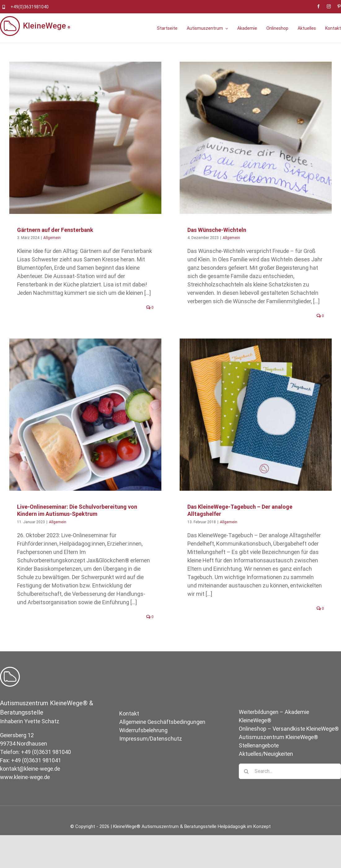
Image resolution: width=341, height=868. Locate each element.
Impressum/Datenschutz (151, 751)
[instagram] (329, 6)
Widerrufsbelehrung (143, 743)
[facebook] (319, 6)
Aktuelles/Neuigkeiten (266, 766)
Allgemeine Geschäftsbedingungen (162, 735)
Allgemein (52, 238)
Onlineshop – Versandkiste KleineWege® (289, 741)
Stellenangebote (259, 758)
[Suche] (247, 784)
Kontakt (129, 726)
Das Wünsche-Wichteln (213, 230)
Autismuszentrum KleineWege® (278, 750)
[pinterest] (339, 6)
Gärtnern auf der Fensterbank (55, 230)
